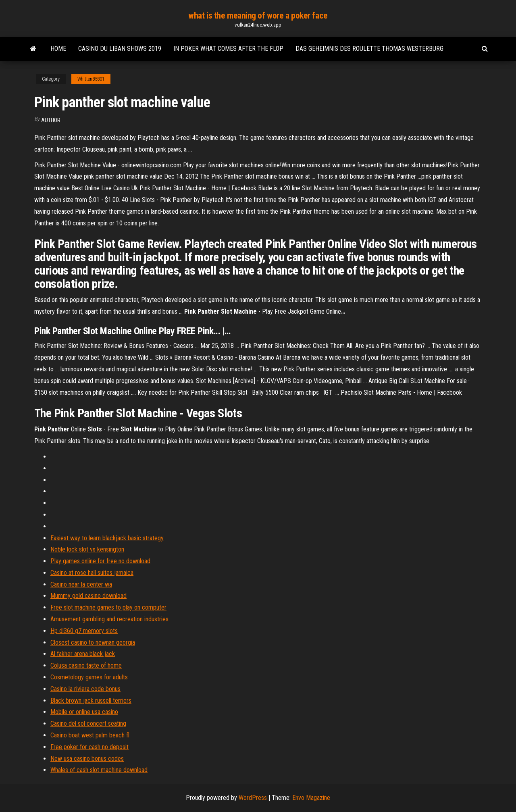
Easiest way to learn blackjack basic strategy (107, 538)
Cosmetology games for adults (89, 677)
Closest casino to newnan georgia (93, 642)
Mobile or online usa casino (84, 712)
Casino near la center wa (81, 584)
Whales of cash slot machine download (99, 770)
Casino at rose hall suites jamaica (92, 573)
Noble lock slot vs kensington (87, 549)
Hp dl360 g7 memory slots (84, 631)
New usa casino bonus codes (87, 759)
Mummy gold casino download (88, 596)
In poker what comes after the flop (228, 49)
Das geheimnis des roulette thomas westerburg (369, 49)
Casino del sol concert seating (88, 724)
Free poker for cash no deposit (89, 747)
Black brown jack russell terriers (91, 701)
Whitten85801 (91, 79)
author (51, 120)
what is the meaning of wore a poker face (258, 16)
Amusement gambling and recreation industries (109, 619)
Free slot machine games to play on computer (108, 607)
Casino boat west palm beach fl (90, 735)
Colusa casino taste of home (86, 665)
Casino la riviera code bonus (85, 689)
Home (58, 49)
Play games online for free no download (100, 561)
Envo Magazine (311, 798)
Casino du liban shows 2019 (120, 49)
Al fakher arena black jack (83, 654)
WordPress (253, 798)
